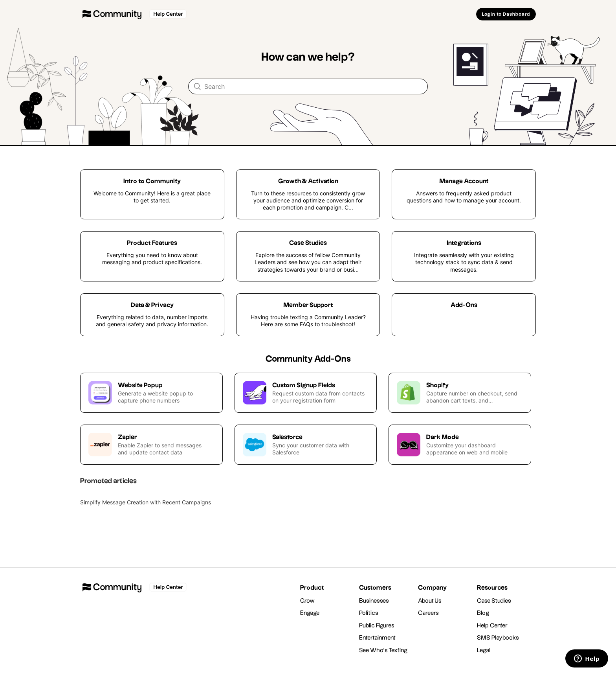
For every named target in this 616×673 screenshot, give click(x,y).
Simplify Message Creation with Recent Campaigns (146, 502)
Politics (369, 613)
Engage (310, 613)
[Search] (308, 86)
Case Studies (494, 601)
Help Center (492, 626)
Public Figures (377, 626)
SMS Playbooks (498, 638)
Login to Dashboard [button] (506, 14)
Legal (484, 650)
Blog (483, 613)
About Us (430, 601)
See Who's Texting (383, 650)
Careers (428, 613)
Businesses (374, 601)
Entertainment (377, 638)
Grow (307, 601)
